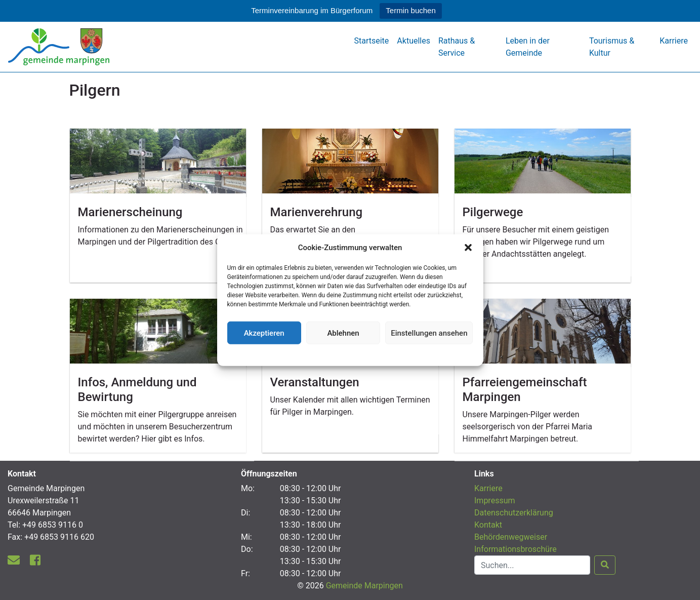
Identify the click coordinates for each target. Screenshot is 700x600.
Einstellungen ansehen (429, 333)
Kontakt (488, 525)
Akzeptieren (264, 333)
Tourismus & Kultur (612, 47)
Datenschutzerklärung (350, 354)
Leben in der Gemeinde (528, 47)
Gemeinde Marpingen (364, 586)
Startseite (372, 41)
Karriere (674, 41)
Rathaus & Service (457, 47)
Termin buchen (410, 10)
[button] (468, 248)
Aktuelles (414, 41)
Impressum (495, 501)
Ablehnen (343, 333)
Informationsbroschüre (516, 549)
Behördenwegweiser (511, 537)
